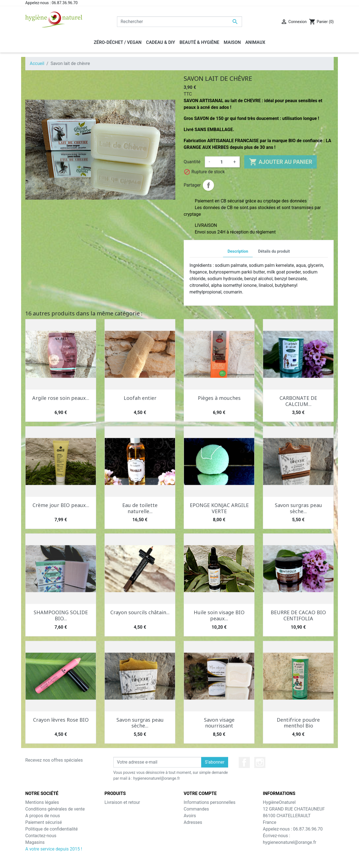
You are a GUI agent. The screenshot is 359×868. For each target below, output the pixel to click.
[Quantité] (222, 162)
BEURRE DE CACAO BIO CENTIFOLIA (298, 615)
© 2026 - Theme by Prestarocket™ (180, 860)
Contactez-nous (41, 836)
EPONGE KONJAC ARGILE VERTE (219, 508)
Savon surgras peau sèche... (298, 508)
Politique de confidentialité (52, 829)
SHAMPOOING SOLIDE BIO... (61, 615)
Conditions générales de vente (55, 809)
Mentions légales (42, 802)
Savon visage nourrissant (219, 723)
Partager (208, 185)
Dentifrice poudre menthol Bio (298, 723)
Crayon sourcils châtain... (140, 612)
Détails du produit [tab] (274, 251)
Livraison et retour (122, 802)
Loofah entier (140, 398)
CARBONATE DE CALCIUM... (298, 401)
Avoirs (190, 816)
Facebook (244, 762)
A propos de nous (43, 816)
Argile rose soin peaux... (61, 398)
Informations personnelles (210, 802)
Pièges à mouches (219, 398)
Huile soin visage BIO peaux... (219, 615)
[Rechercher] (179, 22)
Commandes (196, 809)
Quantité (192, 162)
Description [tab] (238, 251)
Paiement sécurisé (44, 822)
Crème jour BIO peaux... (61, 505)
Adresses (193, 822)
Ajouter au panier (281, 162)
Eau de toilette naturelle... (140, 508)
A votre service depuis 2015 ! (54, 849)
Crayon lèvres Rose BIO (61, 720)
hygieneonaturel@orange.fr (290, 842)
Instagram (260, 762)
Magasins (35, 842)
